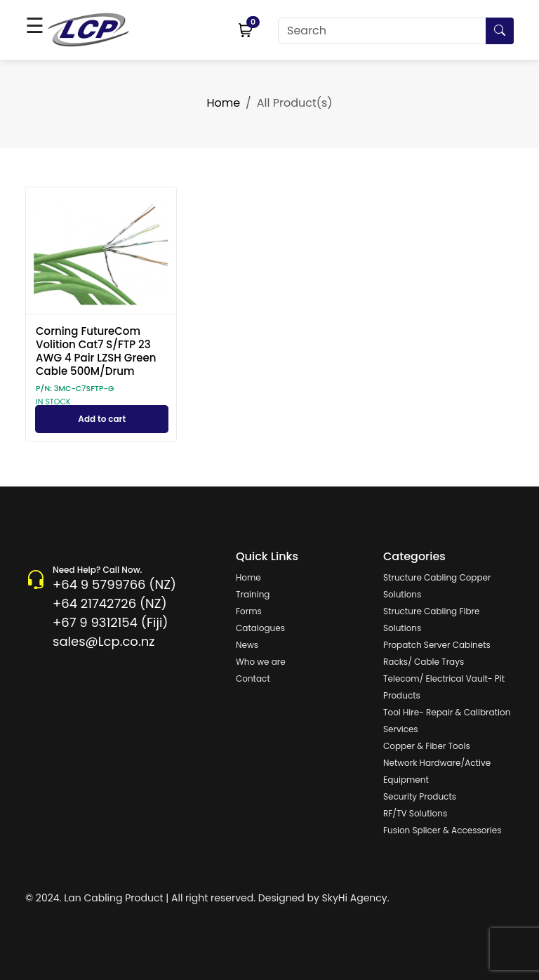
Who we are (261, 662)
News (247, 645)
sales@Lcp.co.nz (104, 641)
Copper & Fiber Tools (427, 746)
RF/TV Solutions (415, 813)
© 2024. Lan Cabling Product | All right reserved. (140, 898)
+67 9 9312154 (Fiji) (110, 622)
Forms (249, 611)
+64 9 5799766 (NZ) (114, 584)
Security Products (420, 796)
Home (223, 103)
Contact (253, 678)
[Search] (396, 31)
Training (253, 594)
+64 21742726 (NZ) (110, 603)
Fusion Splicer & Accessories (442, 830)
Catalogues (260, 628)
